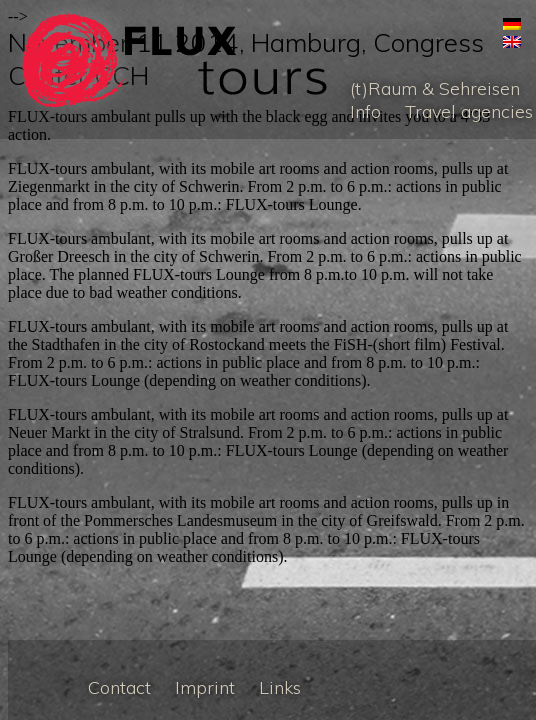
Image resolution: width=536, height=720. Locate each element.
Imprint (205, 687)
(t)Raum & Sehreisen (435, 88)
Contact (119, 687)
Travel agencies (469, 111)
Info (365, 111)
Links (280, 687)
